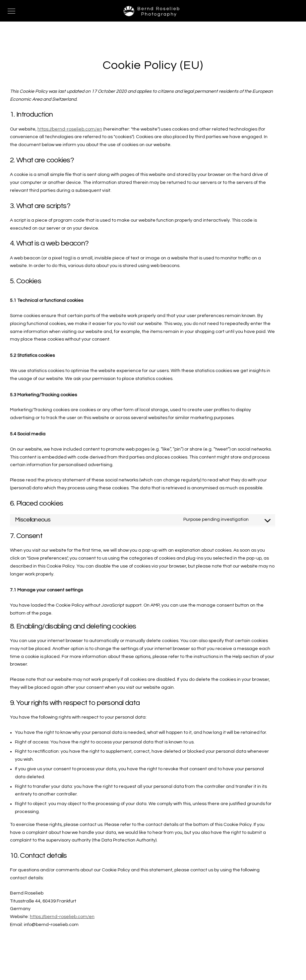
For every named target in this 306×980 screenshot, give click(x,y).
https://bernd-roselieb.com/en (70, 129)
